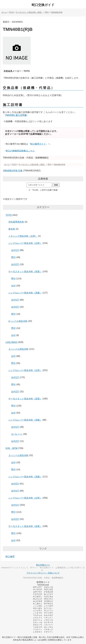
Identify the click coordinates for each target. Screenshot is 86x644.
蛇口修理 (10, 557)
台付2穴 (15, 264)
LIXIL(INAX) (11, 342)
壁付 (13, 257)
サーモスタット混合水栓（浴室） (25, 271)
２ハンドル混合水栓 (18, 349)
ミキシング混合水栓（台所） (23, 236)
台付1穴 (15, 250)
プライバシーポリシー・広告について (43, 573)
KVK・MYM (11, 448)
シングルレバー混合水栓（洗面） (25, 293)
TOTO (9, 215)
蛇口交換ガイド (43, 5)
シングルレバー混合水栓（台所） (25, 243)
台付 (13, 286)
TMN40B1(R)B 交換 (13, 171)
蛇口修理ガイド (38, 144)
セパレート (17, 434)
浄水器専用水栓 (16, 222)
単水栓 (12, 229)
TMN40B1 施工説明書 (16, 115)
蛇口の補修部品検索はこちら (20, 151)
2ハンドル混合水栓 (18, 321)
